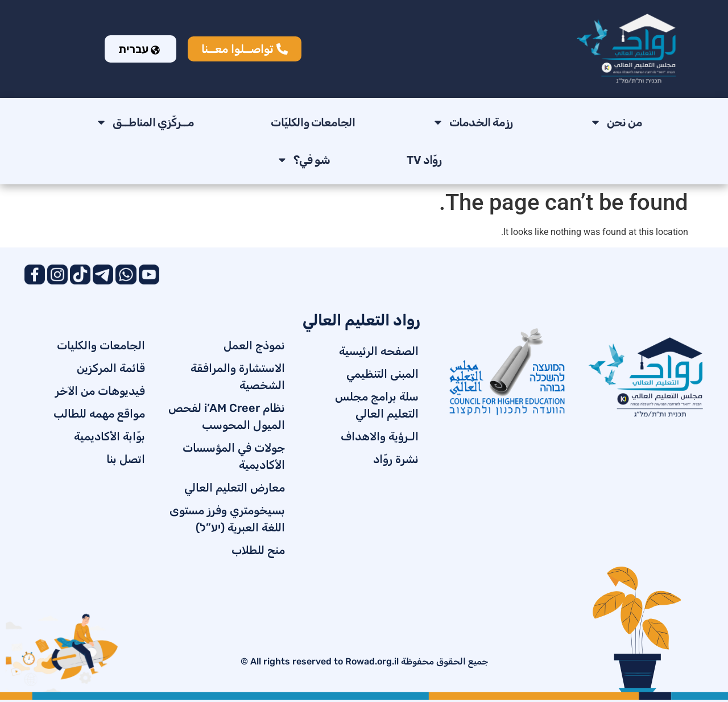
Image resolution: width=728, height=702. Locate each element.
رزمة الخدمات (473, 122)
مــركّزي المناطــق (145, 122)
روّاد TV (424, 160)
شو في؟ (303, 160)
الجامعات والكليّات (313, 122)
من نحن (616, 122)
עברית (139, 49)
